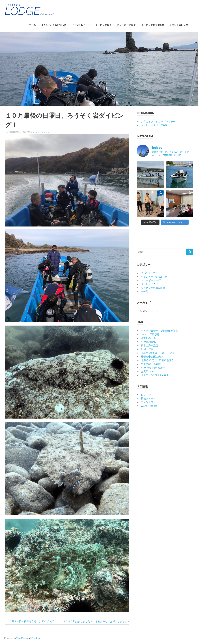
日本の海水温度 (150, 345)
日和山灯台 (147, 349)
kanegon (27, 132)
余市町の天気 (148, 338)
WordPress (22, 638)
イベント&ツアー (81, 25)
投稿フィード (148, 398)
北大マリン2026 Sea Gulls (155, 375)
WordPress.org (149, 406)
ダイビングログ (103, 25)
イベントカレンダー (180, 25)
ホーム (32, 25)
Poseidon (36, 638)
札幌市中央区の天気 (152, 356)
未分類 (145, 291)
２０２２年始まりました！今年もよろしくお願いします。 (95, 621)
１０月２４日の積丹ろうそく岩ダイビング (30, 621)
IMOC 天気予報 (150, 334)
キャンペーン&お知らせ (54, 25)
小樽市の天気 (148, 342)
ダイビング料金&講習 (153, 25)
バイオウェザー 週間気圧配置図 (159, 330)
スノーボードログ (126, 25)
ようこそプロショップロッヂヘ (158, 121)
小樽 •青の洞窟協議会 (153, 368)
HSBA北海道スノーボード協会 (158, 353)
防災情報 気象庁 (151, 364)
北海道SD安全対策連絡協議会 (157, 360)
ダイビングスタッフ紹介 (155, 125)
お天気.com (147, 371)
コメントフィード (151, 402)
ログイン (146, 395)
